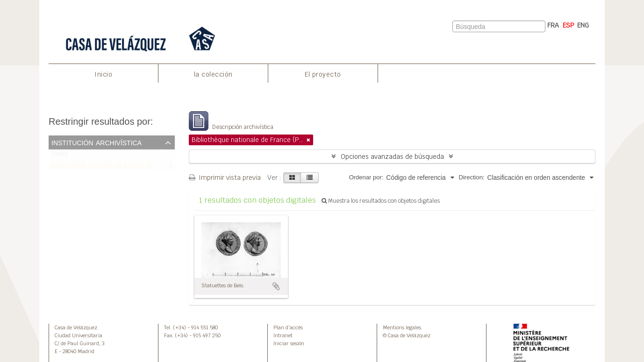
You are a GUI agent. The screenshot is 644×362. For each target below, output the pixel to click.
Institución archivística (97, 142)
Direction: (472, 177)
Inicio (103, 74)
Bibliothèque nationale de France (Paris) (108, 167)
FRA (553, 25)
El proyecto (323, 74)
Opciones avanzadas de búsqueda (392, 156)
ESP (569, 25)
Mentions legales (402, 327)
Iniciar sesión (289, 343)
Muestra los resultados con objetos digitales (381, 201)
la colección (213, 74)
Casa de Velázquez (76, 327)
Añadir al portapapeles (276, 286)
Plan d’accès (288, 327)
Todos (59, 156)
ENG (583, 25)
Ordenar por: (366, 177)
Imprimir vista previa (225, 177)
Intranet (283, 335)
